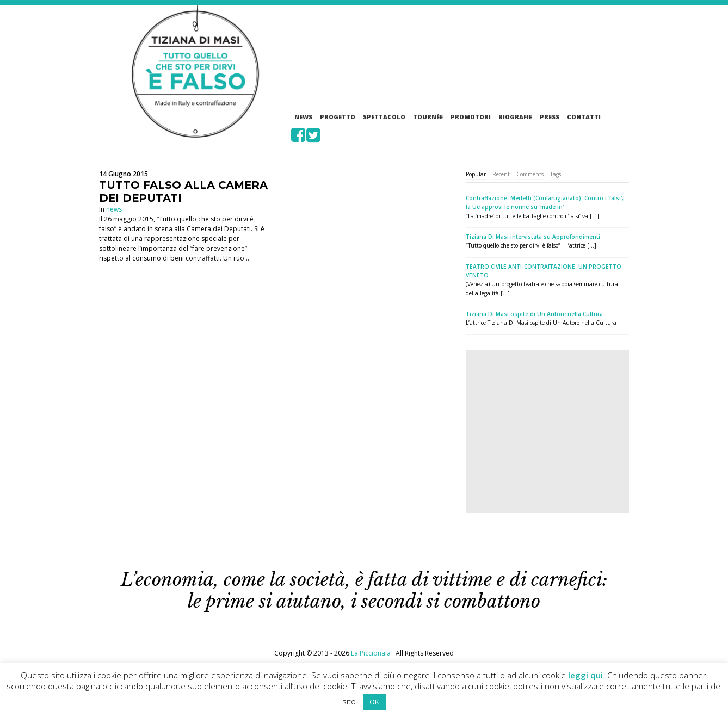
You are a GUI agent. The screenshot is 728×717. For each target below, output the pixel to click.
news (114, 209)
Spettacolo (384, 117)
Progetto (338, 117)
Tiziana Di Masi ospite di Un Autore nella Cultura (534, 314)
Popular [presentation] (476, 174)
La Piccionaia (371, 653)
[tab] (476, 174)
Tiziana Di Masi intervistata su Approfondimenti (533, 237)
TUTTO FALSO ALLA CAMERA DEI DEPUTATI (183, 191)
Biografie (515, 117)
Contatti (584, 117)
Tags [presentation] (556, 174)
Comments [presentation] (530, 174)
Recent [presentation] (501, 174)
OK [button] (374, 702)
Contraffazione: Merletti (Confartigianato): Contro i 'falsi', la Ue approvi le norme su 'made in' (545, 202)
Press (550, 117)
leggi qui (585, 675)
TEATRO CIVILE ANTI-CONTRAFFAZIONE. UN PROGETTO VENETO (544, 271)
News (303, 117)
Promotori (471, 117)
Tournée (428, 117)
